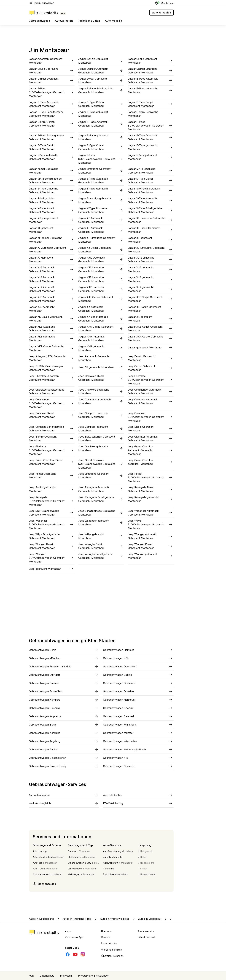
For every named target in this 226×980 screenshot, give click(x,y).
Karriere (106, 937)
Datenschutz (47, 976)
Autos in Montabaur (147, 919)
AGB (31, 976)
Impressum (66, 976)
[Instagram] (83, 954)
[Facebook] (68, 954)
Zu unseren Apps (75, 937)
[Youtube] (75, 954)
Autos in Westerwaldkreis (112, 919)
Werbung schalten (112, 950)
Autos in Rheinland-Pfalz (74, 919)
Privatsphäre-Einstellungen (94, 976)
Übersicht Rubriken (112, 956)
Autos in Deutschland (41, 919)
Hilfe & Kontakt (146, 937)
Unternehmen (109, 943)
